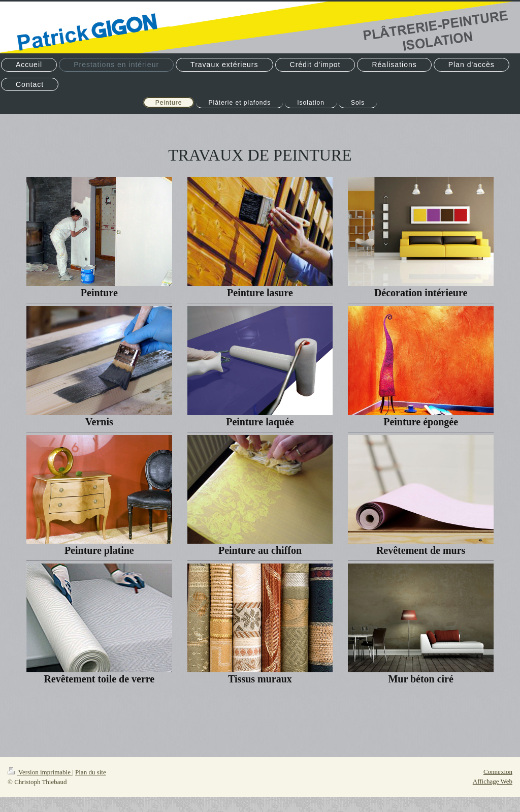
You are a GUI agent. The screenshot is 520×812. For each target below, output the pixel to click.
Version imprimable (40, 772)
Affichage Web (493, 781)
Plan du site (91, 772)
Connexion (498, 772)
